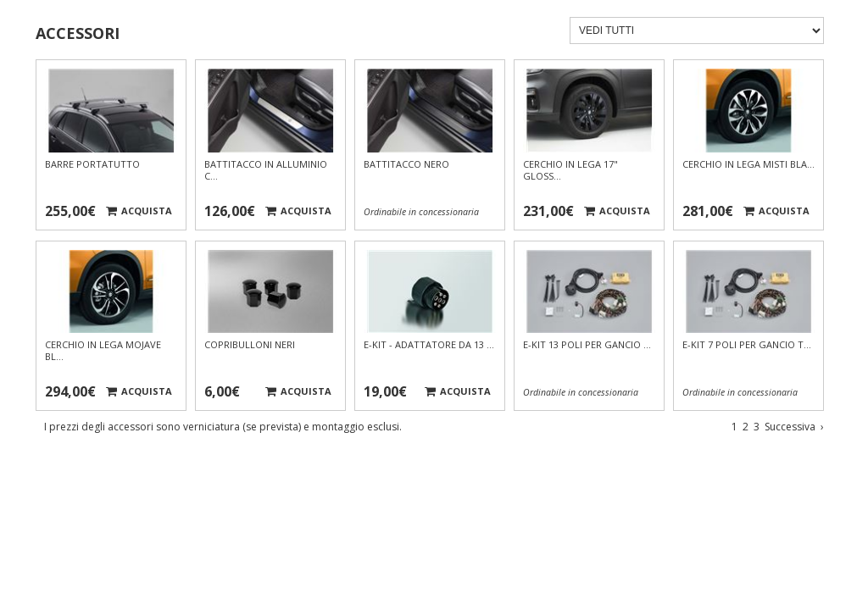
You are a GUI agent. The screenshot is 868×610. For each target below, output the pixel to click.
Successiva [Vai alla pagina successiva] (794, 427)
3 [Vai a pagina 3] (757, 427)
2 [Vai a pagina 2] (746, 427)
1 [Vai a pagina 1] (734, 427)
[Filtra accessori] (697, 30)
